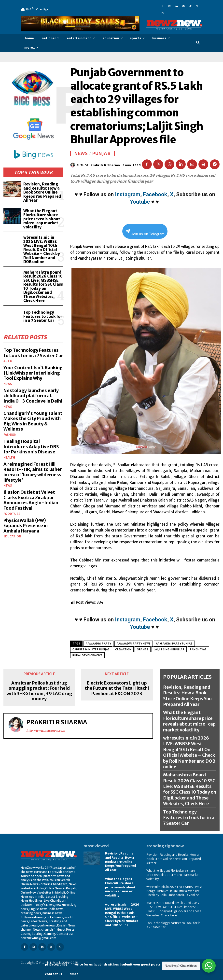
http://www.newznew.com (46, 731)
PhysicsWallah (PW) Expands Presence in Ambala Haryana (26, 526)
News (8, 384)
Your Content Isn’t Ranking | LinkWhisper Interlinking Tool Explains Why (33, 373)
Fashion (10, 435)
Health (9, 458)
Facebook (155, 194)
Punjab (101, 154)
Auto (8, 361)
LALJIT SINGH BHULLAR (169, 650)
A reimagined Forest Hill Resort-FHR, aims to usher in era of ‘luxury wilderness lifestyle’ (33, 472)
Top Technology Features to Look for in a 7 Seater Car (43, 316)
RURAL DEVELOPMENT (87, 655)
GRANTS (143, 650)
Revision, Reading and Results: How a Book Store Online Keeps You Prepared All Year (42, 192)
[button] (198, 43)
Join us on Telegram (145, 233)
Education (12, 536)
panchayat (198, 650)
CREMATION (123, 650)
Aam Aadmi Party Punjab (174, 644)
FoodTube (12, 514)
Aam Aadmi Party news (134, 644)
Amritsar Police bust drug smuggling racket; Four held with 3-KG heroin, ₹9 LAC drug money (39, 691)
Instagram (128, 194)
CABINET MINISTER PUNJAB (91, 650)
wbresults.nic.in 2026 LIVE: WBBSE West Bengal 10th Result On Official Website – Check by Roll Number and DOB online (42, 250)
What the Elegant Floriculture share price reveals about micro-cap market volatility (42, 219)
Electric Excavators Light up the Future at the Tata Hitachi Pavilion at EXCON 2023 (117, 688)
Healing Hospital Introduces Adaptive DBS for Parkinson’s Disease (31, 447)
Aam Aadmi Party (98, 644)
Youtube (140, 202)
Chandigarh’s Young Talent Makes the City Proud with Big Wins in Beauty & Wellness (33, 421)
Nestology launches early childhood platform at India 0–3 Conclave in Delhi (33, 396)
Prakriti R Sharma (105, 165)
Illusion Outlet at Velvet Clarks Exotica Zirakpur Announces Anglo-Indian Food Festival (31, 500)
